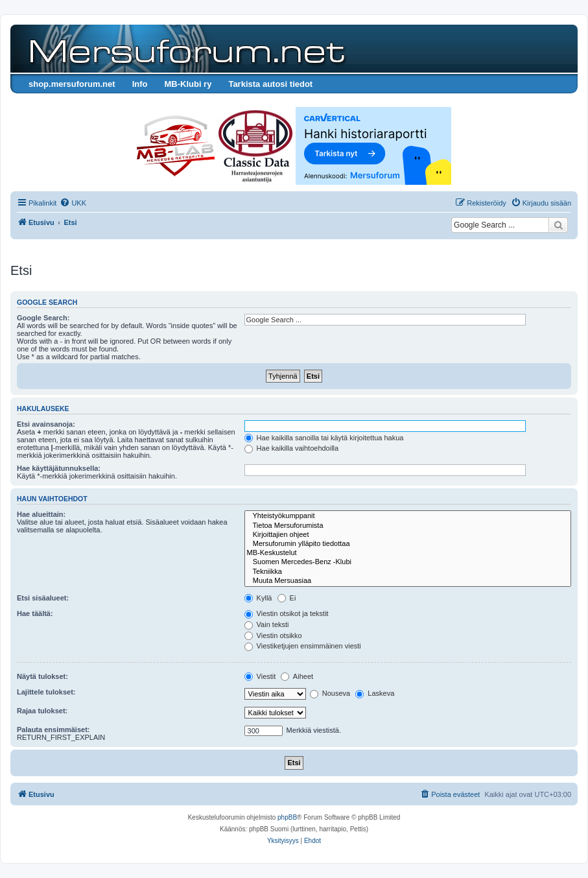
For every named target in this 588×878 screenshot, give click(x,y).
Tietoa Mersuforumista (408, 526)
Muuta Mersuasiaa (408, 581)
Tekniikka (408, 572)
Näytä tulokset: (42, 676)
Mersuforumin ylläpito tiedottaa (408, 544)
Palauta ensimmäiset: (53, 730)
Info (140, 84)
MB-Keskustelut (408, 553)
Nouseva (330, 693)
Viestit (260, 676)
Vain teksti (267, 624)
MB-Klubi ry (188, 84)
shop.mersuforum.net (72, 84)
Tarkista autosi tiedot (270, 84)
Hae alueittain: (41, 514)
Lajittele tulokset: (46, 692)
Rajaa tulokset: (42, 711)
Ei (287, 598)
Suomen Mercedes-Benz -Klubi (408, 562)
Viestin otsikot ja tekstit (287, 613)
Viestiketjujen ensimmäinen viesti (303, 646)
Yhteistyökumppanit (408, 516)
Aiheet (297, 676)
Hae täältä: (35, 613)
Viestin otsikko (273, 635)
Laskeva (375, 693)
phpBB (287, 817)
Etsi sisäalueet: (43, 598)
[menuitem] (73, 203)
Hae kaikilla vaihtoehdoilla (292, 448)
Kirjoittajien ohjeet (408, 535)
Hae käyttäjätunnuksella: (59, 468)
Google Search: (43, 318)
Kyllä (258, 598)
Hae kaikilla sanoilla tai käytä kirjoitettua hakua (324, 438)
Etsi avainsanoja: (46, 424)
